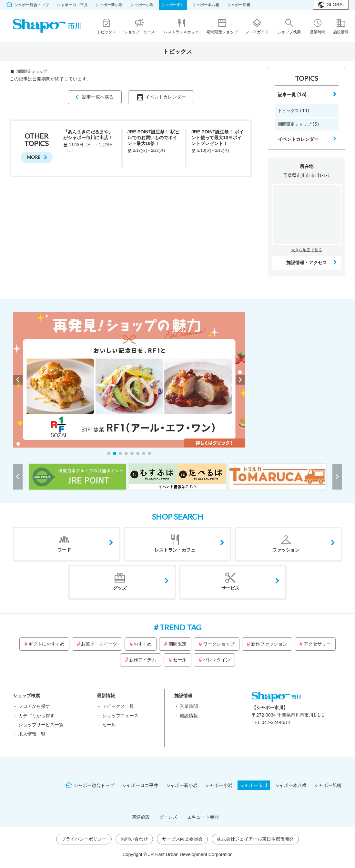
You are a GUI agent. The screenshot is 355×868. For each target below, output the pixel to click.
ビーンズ (168, 817)
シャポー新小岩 (109, 5)
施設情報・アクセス (307, 263)
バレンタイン (217, 660)
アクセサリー (317, 644)
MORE (34, 157)
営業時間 (189, 706)
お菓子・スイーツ (99, 644)
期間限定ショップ (299, 124)
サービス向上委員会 (182, 839)
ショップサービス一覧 (41, 725)
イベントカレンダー (166, 97)
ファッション (286, 550)
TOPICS (307, 78)
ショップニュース (120, 716)
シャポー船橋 (239, 5)
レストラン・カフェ (175, 550)
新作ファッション (269, 644)
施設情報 (189, 716)
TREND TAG (180, 627)
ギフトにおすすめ (46, 644)
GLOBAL (336, 5)
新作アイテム (143, 660)
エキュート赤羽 (203, 817)
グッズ (120, 588)
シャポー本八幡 (206, 5)
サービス (230, 588)
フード (64, 550)
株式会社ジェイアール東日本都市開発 (255, 839)
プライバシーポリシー (84, 839)
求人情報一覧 (32, 734)
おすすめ (143, 644)
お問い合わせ (134, 839)
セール (180, 660)
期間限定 (177, 644)
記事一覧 (292, 94)
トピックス (294, 110)
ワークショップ (219, 644)
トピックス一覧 (118, 706)
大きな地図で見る (307, 250)
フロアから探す (34, 706)
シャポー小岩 (142, 5)
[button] (109, 453)
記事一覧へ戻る (98, 97)
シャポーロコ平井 (72, 5)
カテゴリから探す (36, 716)
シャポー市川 (173, 5)
